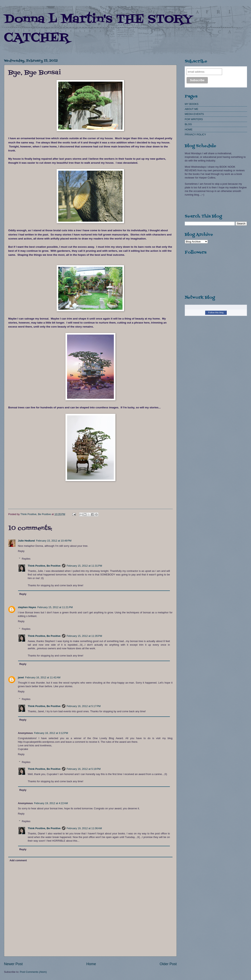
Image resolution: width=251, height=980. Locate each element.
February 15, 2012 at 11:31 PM (84, 566)
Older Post (168, 964)
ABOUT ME (191, 109)
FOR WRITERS (194, 119)
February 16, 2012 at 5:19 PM (84, 769)
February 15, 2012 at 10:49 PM (54, 541)
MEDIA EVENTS (194, 114)
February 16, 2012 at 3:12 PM (51, 733)
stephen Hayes (27, 607)
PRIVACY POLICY (195, 134)
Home (91, 964)
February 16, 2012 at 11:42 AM (43, 677)
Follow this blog (216, 312)
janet (21, 677)
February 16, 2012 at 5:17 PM (84, 706)
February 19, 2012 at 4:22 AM (51, 803)
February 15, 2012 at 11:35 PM (84, 636)
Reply (21, 551)
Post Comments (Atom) (33, 972)
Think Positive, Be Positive (44, 566)
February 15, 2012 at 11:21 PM (55, 607)
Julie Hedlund (26, 541)
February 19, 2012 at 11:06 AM (84, 828)
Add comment (18, 860)
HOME (189, 129)
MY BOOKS (192, 104)
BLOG (188, 124)
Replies (26, 559)
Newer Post (13, 964)
